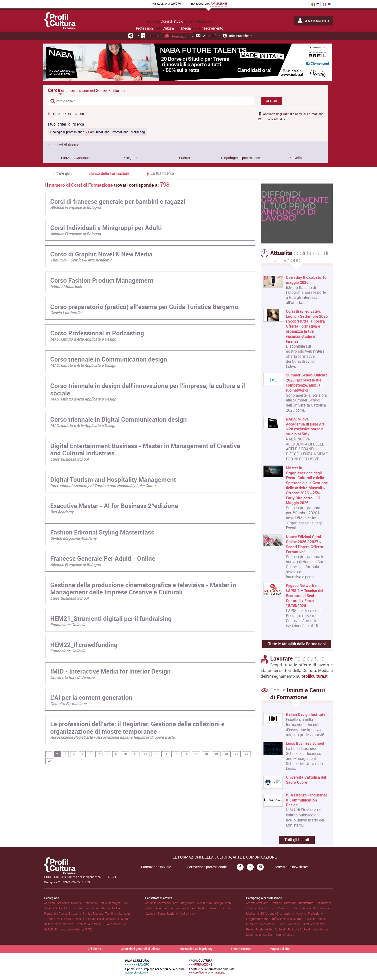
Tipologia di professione (241, 158)
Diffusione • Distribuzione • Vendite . (285, 913)
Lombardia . (92, 908)
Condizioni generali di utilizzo (141, 949)
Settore (186, 158)
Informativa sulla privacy (195, 949)
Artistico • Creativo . (278, 908)
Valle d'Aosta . (66, 919)
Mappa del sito (280, 949)
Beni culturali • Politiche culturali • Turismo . (192, 908)
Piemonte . (51, 913)
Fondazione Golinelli (68, 625)
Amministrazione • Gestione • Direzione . (272, 903)
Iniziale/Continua (76, 158)
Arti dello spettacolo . (159, 903)
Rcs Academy (62, 512)
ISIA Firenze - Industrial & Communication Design (306, 800)
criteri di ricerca (64, 145)
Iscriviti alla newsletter (291, 867)
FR (327, 4)
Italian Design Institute (306, 715)
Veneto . (81, 919)
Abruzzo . (51, 903)
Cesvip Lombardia (66, 313)
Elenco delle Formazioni (109, 173)
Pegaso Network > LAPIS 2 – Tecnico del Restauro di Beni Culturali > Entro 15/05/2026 (305, 596)
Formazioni (177, 36)
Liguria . (79, 908)
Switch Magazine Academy (73, 538)
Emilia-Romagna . (111, 903)
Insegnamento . (284, 935)
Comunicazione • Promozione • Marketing (115, 132)
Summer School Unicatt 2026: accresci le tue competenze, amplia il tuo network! (306, 383)
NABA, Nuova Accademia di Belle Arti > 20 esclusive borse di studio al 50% (306, 427)
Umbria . (51, 919)
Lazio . (69, 908)
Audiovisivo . (188, 913)
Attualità (206, 36)
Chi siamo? (95, 949)
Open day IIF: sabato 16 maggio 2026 (306, 280)
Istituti (150, 36)
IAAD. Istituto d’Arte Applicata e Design (83, 339)
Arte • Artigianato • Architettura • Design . (199, 903)
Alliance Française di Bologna (75, 207)
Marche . (106, 908)
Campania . (91, 903)
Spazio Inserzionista (313, 21)
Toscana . (99, 913)
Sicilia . (88, 913)
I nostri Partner (241, 949)
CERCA (271, 101)
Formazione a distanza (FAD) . (74, 929)
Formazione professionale (207, 867)
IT (315, 4)
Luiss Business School (69, 459)
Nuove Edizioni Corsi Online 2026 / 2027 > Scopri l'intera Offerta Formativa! (305, 544)
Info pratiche (236, 36)
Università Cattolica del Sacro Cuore (306, 780)
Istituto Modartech (66, 286)
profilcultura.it (314, 676)
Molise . (117, 908)
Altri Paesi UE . (98, 924)
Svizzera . (82, 924)
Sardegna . (76, 913)
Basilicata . (64, 903)
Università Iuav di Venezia (72, 677)
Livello (296, 158)
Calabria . (77, 903)
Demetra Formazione (68, 704)
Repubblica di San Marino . (104, 919)
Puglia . (64, 913)
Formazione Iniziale (156, 867)
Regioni (131, 158)
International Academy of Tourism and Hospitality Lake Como (103, 486)
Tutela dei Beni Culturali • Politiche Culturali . (284, 929)
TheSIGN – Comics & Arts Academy (81, 260)
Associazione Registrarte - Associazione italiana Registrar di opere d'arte (112, 737)
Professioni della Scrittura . (288, 919)
